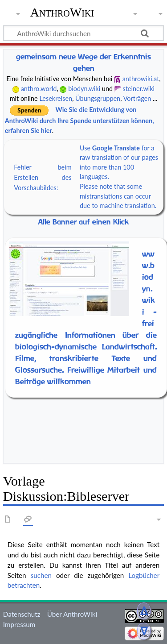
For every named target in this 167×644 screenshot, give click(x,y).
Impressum (19, 624)
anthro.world (39, 89)
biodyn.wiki (84, 89)
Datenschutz (22, 614)
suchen (41, 575)
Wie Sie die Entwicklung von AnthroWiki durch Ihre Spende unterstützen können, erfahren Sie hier (79, 120)
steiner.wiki (138, 89)
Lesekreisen (56, 98)
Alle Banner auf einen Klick (83, 222)
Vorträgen (137, 98)
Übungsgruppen (98, 98)
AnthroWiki (62, 12)
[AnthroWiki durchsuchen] (83, 33)
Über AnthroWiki (72, 614)
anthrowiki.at (141, 79)
